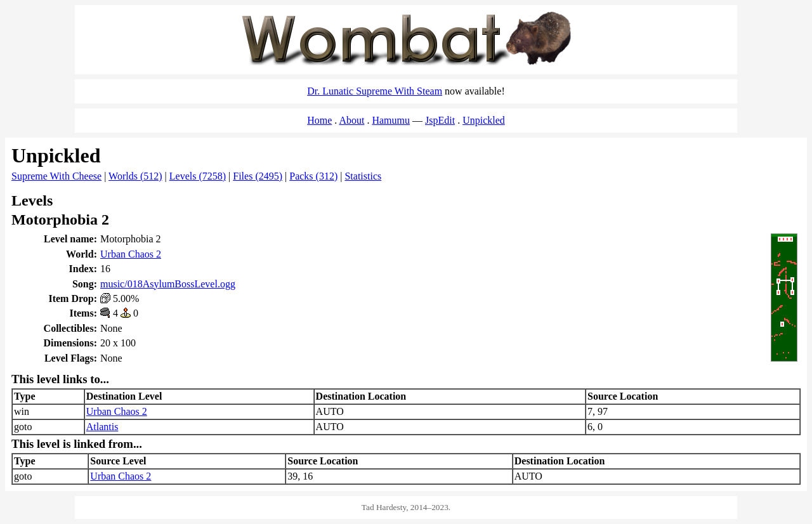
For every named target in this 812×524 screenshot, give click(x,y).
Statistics (363, 176)
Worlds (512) (135, 176)
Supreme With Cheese (56, 176)
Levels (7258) (198, 176)
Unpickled (484, 120)
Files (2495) (258, 176)
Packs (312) (313, 176)
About (351, 120)
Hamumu (391, 120)
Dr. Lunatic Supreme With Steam (375, 91)
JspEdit (440, 120)
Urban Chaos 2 (131, 254)
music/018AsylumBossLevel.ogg (168, 284)
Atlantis (102, 427)
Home (319, 120)
